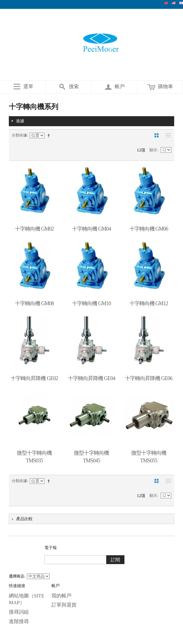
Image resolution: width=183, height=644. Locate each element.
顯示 (153, 150)
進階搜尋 (19, 621)
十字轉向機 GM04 (91, 229)
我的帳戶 (61, 596)
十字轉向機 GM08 (34, 303)
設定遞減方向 (50, 135)
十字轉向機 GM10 (91, 303)
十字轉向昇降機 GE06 (149, 378)
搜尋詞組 (19, 612)
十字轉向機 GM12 (149, 303)
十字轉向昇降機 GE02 (34, 378)
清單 (167, 135)
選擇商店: (17, 576)
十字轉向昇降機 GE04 (92, 378)
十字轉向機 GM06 (149, 229)
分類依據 (19, 135)
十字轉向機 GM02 (34, 229)
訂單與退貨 (64, 605)
